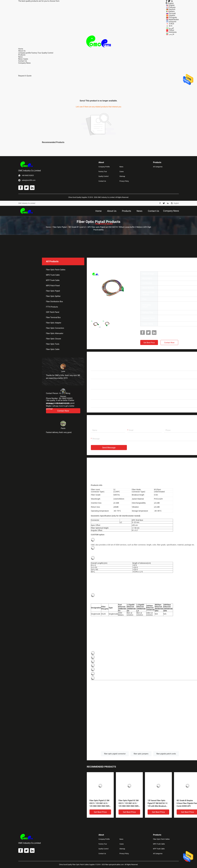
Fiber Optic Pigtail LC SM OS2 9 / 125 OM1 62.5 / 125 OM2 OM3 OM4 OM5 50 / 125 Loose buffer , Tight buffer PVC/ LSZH (99, 803)
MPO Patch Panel (53, 286)
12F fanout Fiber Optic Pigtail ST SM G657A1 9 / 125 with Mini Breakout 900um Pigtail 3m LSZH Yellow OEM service (158, 803)
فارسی (171, 34)
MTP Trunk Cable (53, 280)
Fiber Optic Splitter (53, 296)
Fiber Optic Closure (53, 339)
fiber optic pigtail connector (115, 754)
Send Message (109, 448)
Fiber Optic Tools (53, 344)
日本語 (171, 24)
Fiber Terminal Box (53, 317)
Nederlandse (174, 19)
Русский (172, 13)
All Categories (158, 167)
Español (172, 15)
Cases (26, 59)
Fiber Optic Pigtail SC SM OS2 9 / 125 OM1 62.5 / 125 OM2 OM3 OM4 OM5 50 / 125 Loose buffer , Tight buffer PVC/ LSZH (129, 803)
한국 (171, 26)
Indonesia (173, 32)
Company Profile (104, 167)
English (172, 5)
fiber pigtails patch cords (166, 754)
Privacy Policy (124, 181)
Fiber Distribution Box (54, 302)
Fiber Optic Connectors (55, 328)
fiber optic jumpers (141, 754)
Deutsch (172, 9)
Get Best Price (149, 343)
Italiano (172, 11)
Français (172, 7)
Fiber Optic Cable (53, 349)
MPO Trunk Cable (53, 275)
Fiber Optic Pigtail (60, 227)
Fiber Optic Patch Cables (56, 270)
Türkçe (171, 30)
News (21, 59)
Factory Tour (36, 53)
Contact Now (169, 343)
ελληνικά (172, 21)
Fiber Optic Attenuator (55, 333)
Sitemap (122, 176)
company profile (25, 53)
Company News (25, 63)
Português (173, 17)
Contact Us (102, 181)
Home (48, 227)
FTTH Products (52, 307)
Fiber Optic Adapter (54, 323)
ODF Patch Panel (53, 312)
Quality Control (47, 53)
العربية (171, 28)
